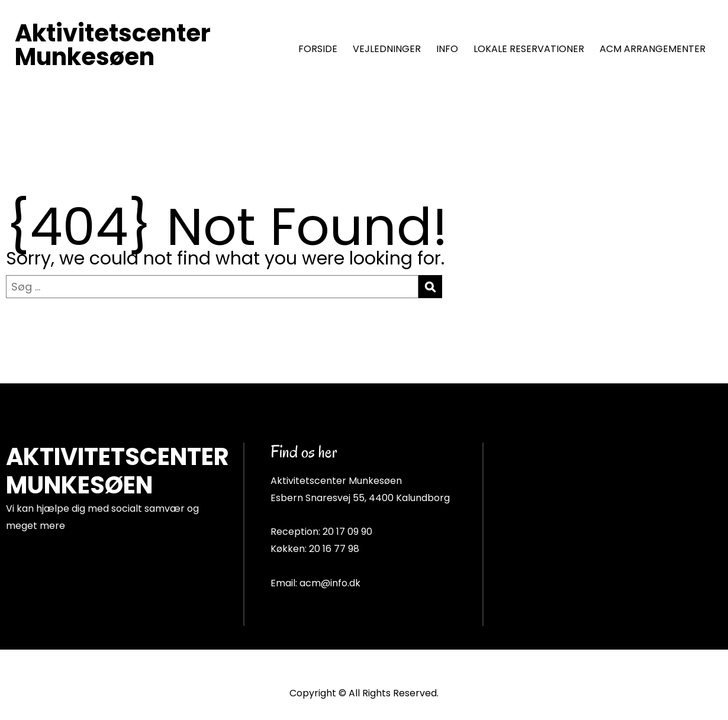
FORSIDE (318, 49)
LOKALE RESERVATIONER (529, 49)
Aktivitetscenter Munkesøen (113, 45)
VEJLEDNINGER (387, 49)
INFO (447, 49)
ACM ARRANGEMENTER (653, 49)
